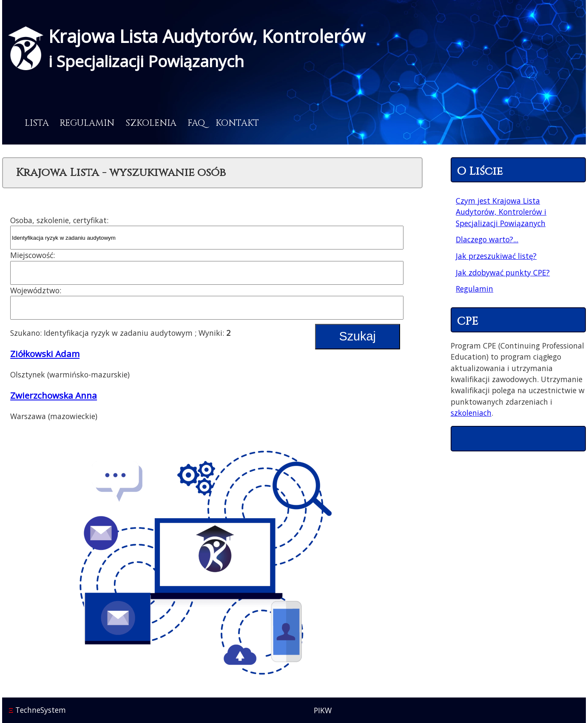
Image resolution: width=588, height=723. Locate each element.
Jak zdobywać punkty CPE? (503, 272)
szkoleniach (471, 413)
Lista (37, 123)
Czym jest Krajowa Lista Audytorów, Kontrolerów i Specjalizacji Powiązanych (501, 212)
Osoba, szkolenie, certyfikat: (59, 220)
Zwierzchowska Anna (54, 395)
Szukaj (357, 336)
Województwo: (36, 290)
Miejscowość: (33, 255)
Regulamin (87, 123)
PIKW (323, 710)
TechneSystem (37, 710)
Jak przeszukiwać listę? (496, 256)
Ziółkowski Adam (45, 354)
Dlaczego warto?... (487, 239)
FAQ (196, 123)
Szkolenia (151, 123)
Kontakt (237, 123)
